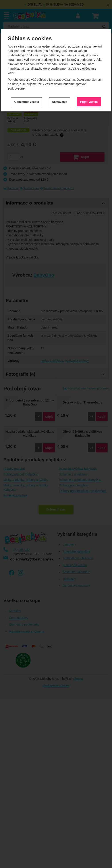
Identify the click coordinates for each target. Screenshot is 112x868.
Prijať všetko (89, 102)
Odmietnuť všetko (27, 102)
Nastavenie (60, 102)
